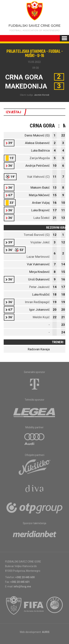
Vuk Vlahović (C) (38, 177)
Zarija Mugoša (40, 158)
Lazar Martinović (38, 257)
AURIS (46, 632)
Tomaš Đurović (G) (37, 235)
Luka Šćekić (42, 218)
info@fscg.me (22, 586)
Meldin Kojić (41, 317)
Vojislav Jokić (40, 242)
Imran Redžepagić (37, 302)
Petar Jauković (39, 287)
